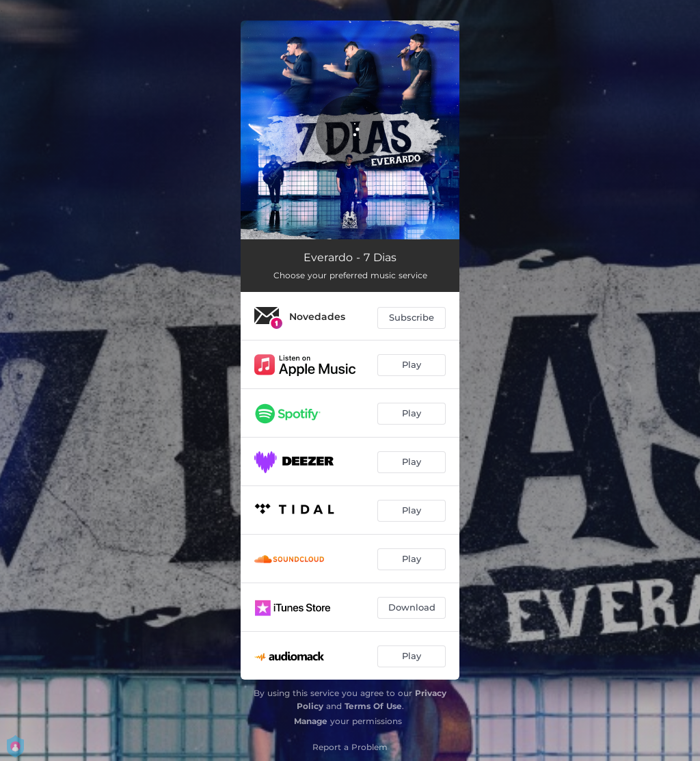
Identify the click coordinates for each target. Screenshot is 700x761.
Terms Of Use (373, 706)
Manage (311, 721)
